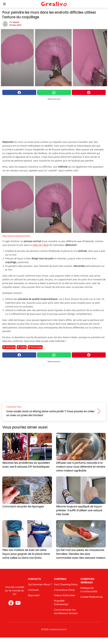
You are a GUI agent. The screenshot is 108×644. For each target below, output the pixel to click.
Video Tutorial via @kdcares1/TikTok (16, 236)
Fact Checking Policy (66, 584)
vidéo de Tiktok (41, 245)
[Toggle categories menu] (4, 4)
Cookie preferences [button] (92, 597)
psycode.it (34, 595)
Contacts (33, 590)
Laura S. (16, 22)
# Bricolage (35, 347)
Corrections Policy (64, 590)
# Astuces (9, 347)
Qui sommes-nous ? (40, 584)
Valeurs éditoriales (65, 595)
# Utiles (22, 347)
